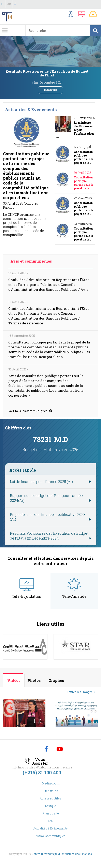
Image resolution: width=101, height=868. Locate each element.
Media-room (51, 783)
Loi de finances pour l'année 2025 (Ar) (41, 482)
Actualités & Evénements (50, 828)
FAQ (50, 821)
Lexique (50, 806)
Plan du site (51, 813)
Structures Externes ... (72, 15)
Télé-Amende (74, 596)
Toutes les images (80, 692)
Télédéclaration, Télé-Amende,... (83, 15)
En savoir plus (50, 90)
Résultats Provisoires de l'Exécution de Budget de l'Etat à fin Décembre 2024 (49, 536)
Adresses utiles (50, 798)
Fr (3, 4)
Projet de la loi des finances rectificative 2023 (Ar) (48, 517)
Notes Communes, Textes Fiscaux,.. (94, 15)
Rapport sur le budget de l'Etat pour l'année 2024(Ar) (46, 498)
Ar (9, 4)
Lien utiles (51, 791)
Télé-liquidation (27, 596)
